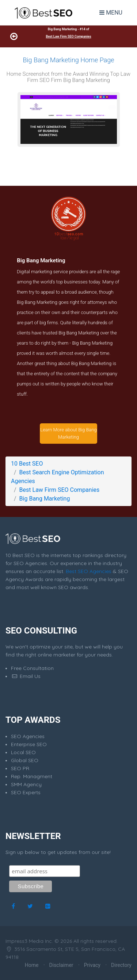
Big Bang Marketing (45, 499)
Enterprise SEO (29, 744)
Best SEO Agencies (89, 571)
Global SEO (25, 760)
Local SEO (23, 752)
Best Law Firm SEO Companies (68, 36)
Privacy (92, 965)
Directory (121, 965)
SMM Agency (26, 784)
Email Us (26, 676)
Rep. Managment (32, 776)
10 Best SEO (27, 464)
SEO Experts (26, 792)
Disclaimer (61, 965)
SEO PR (20, 768)
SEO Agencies (28, 736)
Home (32, 965)
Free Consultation (32, 668)
